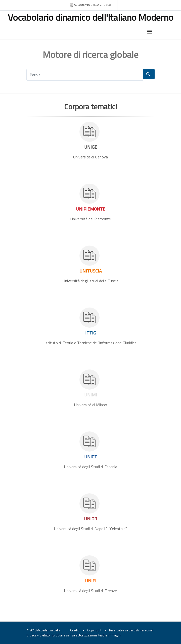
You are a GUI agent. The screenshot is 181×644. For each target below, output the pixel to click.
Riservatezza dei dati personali (131, 630)
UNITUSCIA (91, 271)
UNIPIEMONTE (91, 209)
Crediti (75, 630)
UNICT (91, 457)
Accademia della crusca (90, 5)
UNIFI (91, 581)
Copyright (94, 630)
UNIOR (90, 519)
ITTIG (91, 333)
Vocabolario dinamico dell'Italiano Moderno (91, 17)
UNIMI (91, 395)
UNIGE (91, 147)
